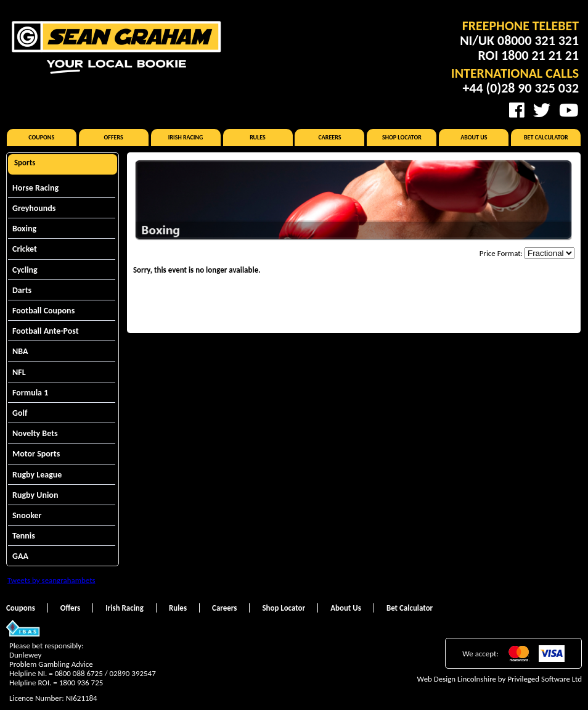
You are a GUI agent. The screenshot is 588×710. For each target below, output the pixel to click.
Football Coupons (43, 311)
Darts (22, 290)
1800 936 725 (81, 683)
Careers (329, 137)
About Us (474, 137)
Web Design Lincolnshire (457, 679)
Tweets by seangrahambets (51, 580)
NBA (20, 351)
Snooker (27, 515)
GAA (20, 556)
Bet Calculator (546, 137)
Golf (20, 413)
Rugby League (37, 475)
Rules (258, 137)
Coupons (41, 137)
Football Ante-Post (46, 331)
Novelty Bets (35, 433)
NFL (19, 372)
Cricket (25, 249)
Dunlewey (25, 655)
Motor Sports (36, 454)
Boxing (24, 229)
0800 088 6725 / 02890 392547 (105, 673)
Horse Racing (35, 188)
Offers (114, 137)
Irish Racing (186, 137)
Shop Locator (402, 137)
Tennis (24, 536)
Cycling (25, 270)
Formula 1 (30, 393)
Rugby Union (35, 495)
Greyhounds (34, 208)
